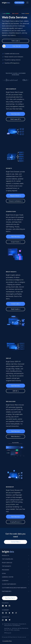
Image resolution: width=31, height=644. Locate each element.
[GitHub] (9, 606)
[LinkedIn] (3, 606)
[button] (10, 598)
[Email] (6, 620)
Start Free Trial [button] (19, 3)
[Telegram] (9, 620)
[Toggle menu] (28, 3)
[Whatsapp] (3, 620)
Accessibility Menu (7, 641)
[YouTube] (6, 606)
